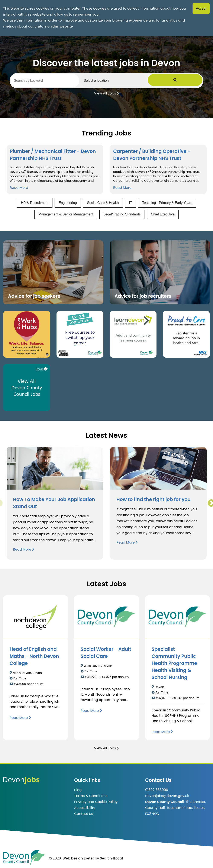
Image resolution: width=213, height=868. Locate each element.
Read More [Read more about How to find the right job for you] (127, 542)
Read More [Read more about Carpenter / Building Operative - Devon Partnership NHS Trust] (122, 188)
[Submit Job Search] (197, 80)
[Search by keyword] (56, 81)
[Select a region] (146, 80)
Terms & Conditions (91, 796)
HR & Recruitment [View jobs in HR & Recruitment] (35, 203)
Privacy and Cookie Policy (96, 802)
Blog (78, 790)
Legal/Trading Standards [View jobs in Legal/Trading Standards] (122, 214)
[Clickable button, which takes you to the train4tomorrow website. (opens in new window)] (80, 334)
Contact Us (84, 814)
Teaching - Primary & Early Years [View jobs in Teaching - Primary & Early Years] (167, 203)
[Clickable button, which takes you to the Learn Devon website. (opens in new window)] (133, 334)
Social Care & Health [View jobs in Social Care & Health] (103, 203)
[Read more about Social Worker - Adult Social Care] (91, 711)
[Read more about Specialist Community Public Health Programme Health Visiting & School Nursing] (162, 732)
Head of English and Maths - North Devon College (34, 656)
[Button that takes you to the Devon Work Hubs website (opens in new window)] (27, 334)
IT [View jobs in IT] (130, 203)
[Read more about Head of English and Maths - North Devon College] (20, 718)
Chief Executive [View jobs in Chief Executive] (163, 214)
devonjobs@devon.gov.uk (167, 796)
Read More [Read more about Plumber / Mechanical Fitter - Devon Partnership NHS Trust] (19, 188)
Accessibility (85, 808)
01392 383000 (157, 790)
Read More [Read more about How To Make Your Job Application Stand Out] (24, 549)
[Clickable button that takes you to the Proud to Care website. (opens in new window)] (186, 334)
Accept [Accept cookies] (201, 8)
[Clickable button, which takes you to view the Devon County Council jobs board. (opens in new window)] (27, 388)
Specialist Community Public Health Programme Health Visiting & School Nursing (174, 663)
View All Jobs (106, 93)
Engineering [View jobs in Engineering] (68, 203)
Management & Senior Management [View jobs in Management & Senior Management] (66, 214)
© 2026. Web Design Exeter (71, 858)
